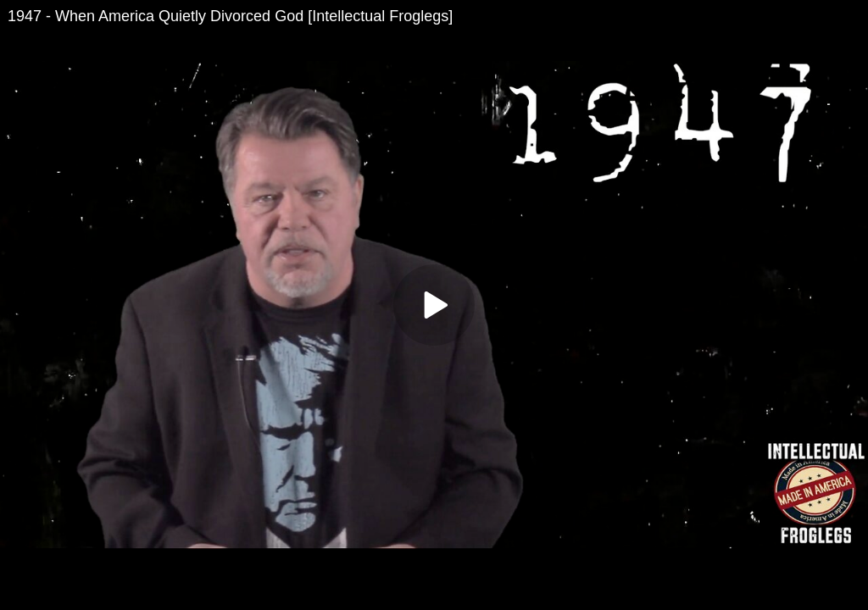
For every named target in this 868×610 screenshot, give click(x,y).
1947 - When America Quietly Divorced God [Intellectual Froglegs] (230, 16)
